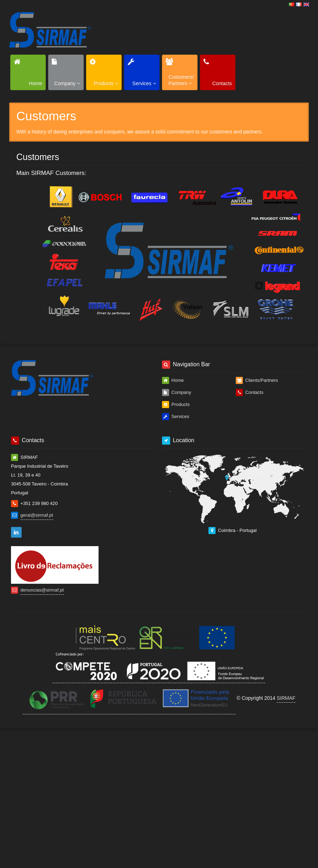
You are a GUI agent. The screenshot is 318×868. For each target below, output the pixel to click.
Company (177, 392)
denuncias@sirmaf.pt (42, 590)
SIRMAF (286, 698)
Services (175, 417)
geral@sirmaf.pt (37, 515)
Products (176, 405)
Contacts (250, 392)
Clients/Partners (257, 380)
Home (173, 380)
